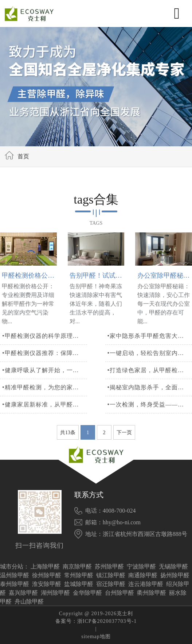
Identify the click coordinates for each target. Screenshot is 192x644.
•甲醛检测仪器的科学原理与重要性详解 (44, 348)
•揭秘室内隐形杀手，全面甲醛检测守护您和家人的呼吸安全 (148, 399)
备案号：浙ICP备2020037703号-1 (96, 621)
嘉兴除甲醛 (23, 593)
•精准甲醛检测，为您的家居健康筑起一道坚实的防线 (44, 399)
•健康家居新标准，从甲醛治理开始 (44, 416)
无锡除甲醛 (173, 566)
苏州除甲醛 (109, 566)
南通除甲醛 (143, 575)
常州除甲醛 (79, 575)
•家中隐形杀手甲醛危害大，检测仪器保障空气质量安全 (148, 348)
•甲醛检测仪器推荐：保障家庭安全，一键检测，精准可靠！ (44, 365)
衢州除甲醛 (152, 593)
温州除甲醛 (15, 575)
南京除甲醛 (77, 566)
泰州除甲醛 (15, 584)
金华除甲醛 (87, 593)
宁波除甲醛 (141, 566)
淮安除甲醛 (47, 584)
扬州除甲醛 (175, 575)
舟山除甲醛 (29, 601)
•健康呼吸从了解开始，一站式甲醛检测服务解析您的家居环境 (44, 382)
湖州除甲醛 (55, 593)
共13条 (68, 444)
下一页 (124, 444)
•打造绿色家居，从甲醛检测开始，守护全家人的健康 (148, 382)
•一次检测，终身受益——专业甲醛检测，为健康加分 (148, 416)
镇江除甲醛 (111, 575)
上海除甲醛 (45, 566)
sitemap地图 (96, 637)
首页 (23, 156)
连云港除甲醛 (146, 584)
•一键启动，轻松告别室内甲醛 (148, 365)
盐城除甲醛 (79, 584)
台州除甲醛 (119, 593)
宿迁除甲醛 (111, 584)
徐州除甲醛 (47, 575)
